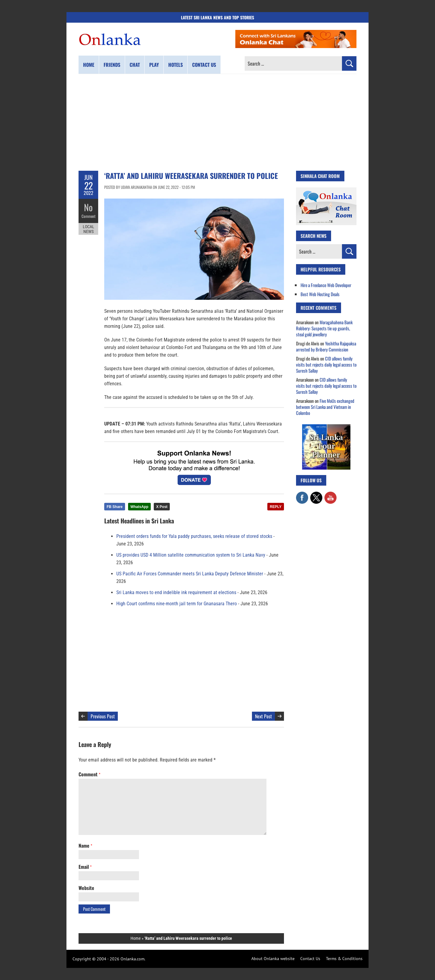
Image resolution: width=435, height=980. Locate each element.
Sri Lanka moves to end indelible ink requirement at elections (176, 592)
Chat (135, 65)
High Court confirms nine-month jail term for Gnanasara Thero (177, 604)
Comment (89, 216)
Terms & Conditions (344, 959)
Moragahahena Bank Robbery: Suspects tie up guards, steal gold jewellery (324, 328)
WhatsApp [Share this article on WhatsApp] (139, 507)
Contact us (204, 65)
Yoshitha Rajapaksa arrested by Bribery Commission (326, 346)
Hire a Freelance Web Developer (326, 285)
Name (85, 846)
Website (86, 888)
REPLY (276, 507)
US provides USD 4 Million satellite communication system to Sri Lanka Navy (191, 555)
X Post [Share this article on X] (162, 507)
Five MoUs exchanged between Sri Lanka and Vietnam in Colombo (325, 407)
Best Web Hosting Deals (320, 294)
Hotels (176, 65)
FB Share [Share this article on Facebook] (115, 507)
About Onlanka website (273, 959)
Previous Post (103, 716)
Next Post (263, 716)
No (88, 207)
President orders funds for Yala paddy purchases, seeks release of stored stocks (194, 536)
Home (89, 65)
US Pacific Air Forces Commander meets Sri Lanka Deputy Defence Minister (190, 574)
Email (85, 867)
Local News (89, 229)
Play (154, 65)
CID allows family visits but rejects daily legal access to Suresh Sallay (326, 364)
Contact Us (310, 959)
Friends (112, 65)
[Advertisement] (217, 122)
